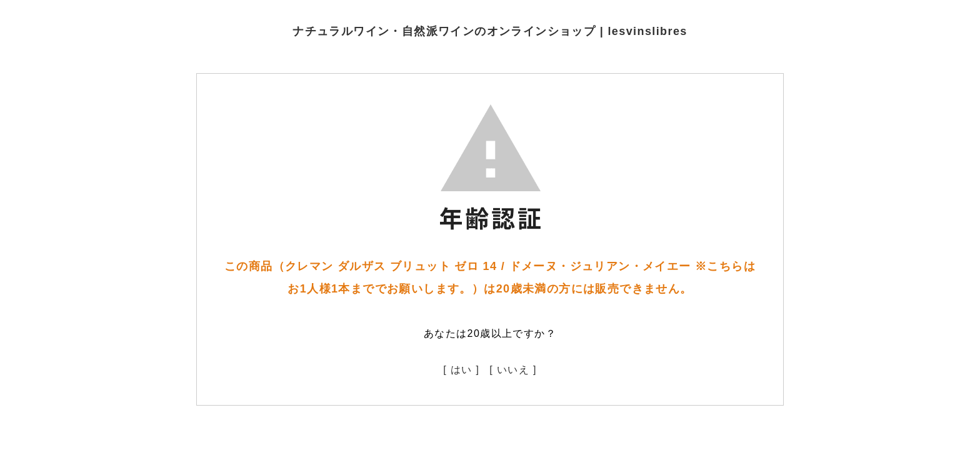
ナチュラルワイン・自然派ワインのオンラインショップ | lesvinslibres (490, 31)
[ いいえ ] (513, 370)
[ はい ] (461, 370)
